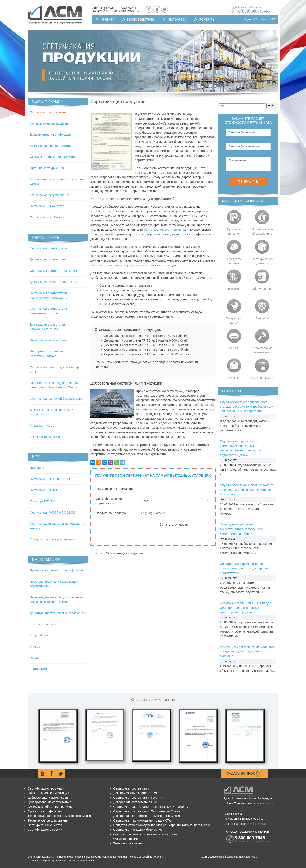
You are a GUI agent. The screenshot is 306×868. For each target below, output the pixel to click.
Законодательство (43, 624)
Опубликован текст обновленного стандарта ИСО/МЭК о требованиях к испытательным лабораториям (246, 407)
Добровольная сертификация (51, 134)
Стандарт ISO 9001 (43, 501)
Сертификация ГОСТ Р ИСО (50, 479)
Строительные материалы (262, 350)
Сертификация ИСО (44, 490)
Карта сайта (38, 669)
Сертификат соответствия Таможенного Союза (147, 811)
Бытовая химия (262, 378)
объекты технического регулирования (117, 265)
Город (34, 658)
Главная (107, 19)
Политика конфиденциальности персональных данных (61, 861)
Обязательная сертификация (50, 123)
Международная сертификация (52, 539)
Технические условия (45, 437)
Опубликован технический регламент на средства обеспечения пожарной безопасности (246, 490)
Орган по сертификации (47, 168)
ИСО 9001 (37, 468)
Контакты (207, 19)
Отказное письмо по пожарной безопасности (145, 834)
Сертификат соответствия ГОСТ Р (54, 271)
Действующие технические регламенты (58, 613)
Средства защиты (234, 261)
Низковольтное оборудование (262, 231)
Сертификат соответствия (48, 248)
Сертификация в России (47, 217)
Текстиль (234, 289)
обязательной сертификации (164, 230)
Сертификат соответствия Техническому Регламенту (151, 807)
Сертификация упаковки (262, 261)
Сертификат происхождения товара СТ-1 (142, 820)
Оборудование (262, 289)
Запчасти (262, 318)
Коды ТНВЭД (269, 19)
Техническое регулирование (50, 195)
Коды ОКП (251, 19)
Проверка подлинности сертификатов (57, 570)
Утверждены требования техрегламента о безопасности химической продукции (242, 529)
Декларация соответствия (48, 259)
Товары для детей (234, 321)
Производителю (141, 19)
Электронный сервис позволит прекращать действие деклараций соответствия (244, 568)
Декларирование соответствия (51, 146)
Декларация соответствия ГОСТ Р (54, 282)
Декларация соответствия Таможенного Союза (147, 816)
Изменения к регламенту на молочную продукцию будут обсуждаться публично (247, 652)
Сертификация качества (47, 206)
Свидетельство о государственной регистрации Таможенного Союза (162, 825)
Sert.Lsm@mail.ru (258, 824)
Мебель (234, 348)
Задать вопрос (245, 774)
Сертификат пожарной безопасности (56, 399)
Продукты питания (234, 231)
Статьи (35, 647)
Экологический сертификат (49, 340)
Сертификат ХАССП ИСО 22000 (53, 512)
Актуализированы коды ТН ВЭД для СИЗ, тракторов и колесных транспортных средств (246, 608)
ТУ (209, 299)
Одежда (234, 378)
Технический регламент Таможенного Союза (59, 816)
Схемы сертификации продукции (53, 157)
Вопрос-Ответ (40, 635)
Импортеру (177, 19)
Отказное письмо (42, 426)
